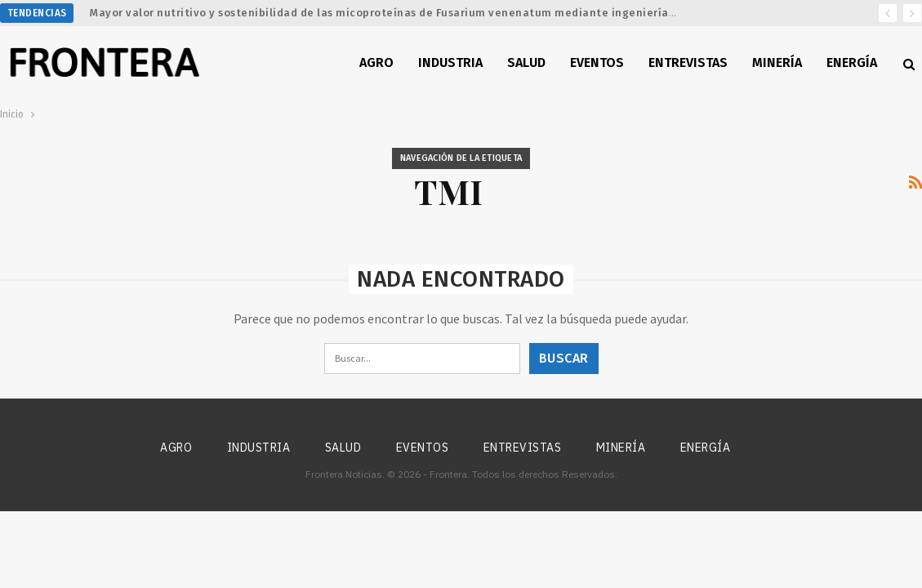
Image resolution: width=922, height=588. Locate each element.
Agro (376, 62)
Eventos (597, 62)
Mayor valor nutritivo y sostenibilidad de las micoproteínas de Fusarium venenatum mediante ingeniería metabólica (412, 13)
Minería (777, 62)
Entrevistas (688, 62)
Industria (450, 62)
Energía (852, 62)
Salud (526, 62)
